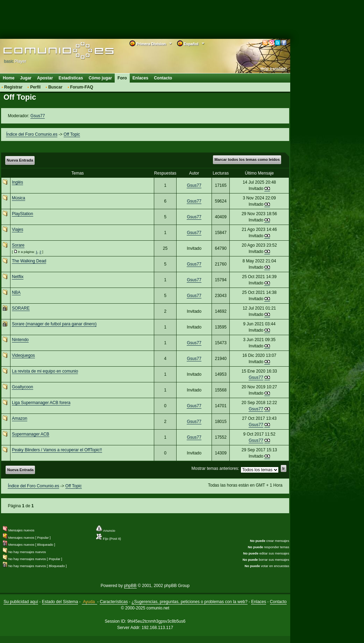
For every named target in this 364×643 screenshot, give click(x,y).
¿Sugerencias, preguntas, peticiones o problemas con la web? (190, 602)
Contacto (163, 78)
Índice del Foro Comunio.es (32, 134)
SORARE (21, 308)
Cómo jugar (100, 78)
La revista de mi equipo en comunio (45, 371)
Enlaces (140, 78)
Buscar (55, 87)
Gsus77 (38, 116)
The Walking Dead (29, 261)
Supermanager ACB (31, 434)
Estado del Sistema (60, 602)
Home (9, 78)
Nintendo (20, 340)
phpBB (130, 586)
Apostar (45, 78)
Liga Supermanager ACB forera (41, 403)
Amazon (20, 418)
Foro (122, 78)
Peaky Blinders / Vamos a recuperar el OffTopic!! (57, 450)
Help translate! (274, 69)
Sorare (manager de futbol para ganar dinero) (54, 324)
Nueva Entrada (20, 160)
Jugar (26, 78)
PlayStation (23, 214)
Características (114, 602)
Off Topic (72, 134)
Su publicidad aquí (21, 602)
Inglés (17, 182)
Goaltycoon (23, 387)
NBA (16, 292)
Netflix (18, 277)
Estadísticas (71, 78)
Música (19, 198)
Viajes (17, 229)
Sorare (18, 245)
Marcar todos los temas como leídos (247, 160)
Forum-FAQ (81, 87)
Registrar (13, 87)
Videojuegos (23, 355)
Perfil (35, 87)
